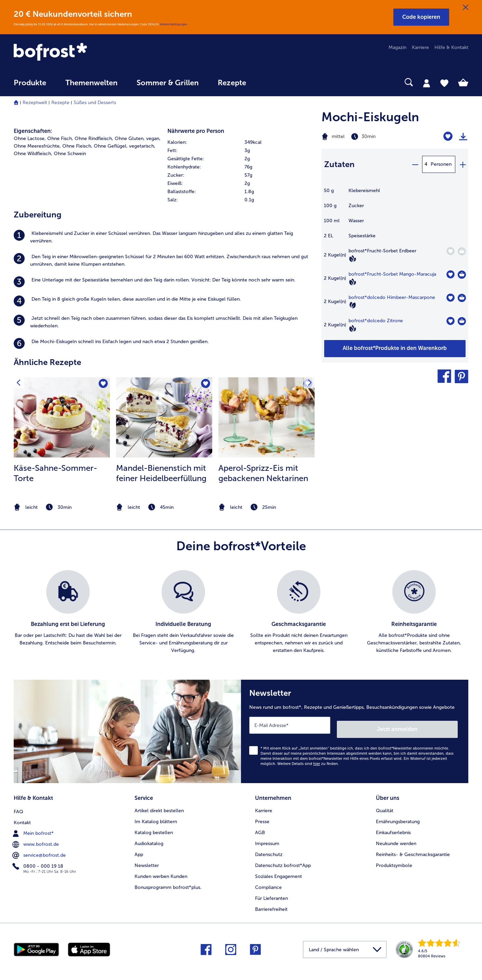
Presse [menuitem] (262, 815)
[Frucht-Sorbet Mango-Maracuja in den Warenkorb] (462, 275)
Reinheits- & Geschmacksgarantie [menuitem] (413, 848)
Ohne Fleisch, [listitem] (77, 146)
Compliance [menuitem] (268, 881)
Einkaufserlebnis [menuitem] (393, 826)
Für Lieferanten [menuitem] (271, 892)
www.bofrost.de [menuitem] (36, 837)
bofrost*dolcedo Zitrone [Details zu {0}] (376, 321)
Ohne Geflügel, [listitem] (111, 146)
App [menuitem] (139, 848)
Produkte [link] (30, 83)
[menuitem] (30, 86)
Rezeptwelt (35, 103)
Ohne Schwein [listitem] (70, 154)
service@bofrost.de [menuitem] (40, 848)
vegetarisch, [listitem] (142, 146)
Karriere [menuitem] (420, 47)
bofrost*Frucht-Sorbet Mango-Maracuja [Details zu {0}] (392, 274)
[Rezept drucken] (463, 137)
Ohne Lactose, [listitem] (30, 139)
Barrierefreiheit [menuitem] (271, 903)
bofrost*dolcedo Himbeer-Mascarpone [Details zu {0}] (392, 297)
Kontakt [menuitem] (22, 815)
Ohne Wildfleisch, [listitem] (33, 154)
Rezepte (60, 103)
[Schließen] (466, 8)
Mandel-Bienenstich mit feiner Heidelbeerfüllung (161, 473)
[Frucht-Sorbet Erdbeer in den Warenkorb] (462, 251)
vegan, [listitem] (153, 139)
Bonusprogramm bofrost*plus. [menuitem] (168, 881)
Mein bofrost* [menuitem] (34, 826)
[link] (82, 52)
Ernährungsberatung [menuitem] (398, 815)
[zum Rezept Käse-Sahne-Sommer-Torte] (62, 417)
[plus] (462, 164)
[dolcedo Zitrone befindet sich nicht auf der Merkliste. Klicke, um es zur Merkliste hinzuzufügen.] (450, 321)
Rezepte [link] (232, 83)
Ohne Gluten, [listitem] (130, 139)
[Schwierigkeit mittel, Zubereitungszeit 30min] (369, 137)
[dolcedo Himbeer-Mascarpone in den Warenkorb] (462, 298)
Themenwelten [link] (91, 83)
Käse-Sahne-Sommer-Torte (55, 473)
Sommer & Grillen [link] (168, 83)
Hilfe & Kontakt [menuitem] (451, 47)
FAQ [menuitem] (18, 805)
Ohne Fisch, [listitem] (60, 139)
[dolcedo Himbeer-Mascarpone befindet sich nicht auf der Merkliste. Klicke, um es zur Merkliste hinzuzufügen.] (450, 298)
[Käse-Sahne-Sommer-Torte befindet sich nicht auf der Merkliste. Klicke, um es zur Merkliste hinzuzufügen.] (103, 385)
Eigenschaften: (33, 131)
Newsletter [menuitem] (147, 859)
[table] (395, 263)
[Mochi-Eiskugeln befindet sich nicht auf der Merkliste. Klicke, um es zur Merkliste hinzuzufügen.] (448, 136)
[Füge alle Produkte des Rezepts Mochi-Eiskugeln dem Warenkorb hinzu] (395, 349)
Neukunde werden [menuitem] (396, 837)
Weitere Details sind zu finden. (308, 760)
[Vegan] (353, 259)
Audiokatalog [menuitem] (149, 837)
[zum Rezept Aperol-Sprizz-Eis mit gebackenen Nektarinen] (267, 417)
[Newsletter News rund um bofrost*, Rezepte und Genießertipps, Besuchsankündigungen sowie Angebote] (355, 729)
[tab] (427, 83)
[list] (241, 612)
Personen (441, 164)
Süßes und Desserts (95, 103)
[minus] (415, 164)
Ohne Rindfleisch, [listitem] (94, 139)
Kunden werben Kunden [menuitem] (161, 870)
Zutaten (339, 164)
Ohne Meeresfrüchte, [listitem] (37, 146)
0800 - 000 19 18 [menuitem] (39, 859)
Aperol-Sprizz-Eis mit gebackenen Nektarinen (263, 473)
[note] (62, 507)
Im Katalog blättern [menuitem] (156, 815)
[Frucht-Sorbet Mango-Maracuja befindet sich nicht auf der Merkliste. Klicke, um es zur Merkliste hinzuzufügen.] (450, 274)
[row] (241, 142)
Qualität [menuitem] (385, 805)
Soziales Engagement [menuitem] (278, 870)
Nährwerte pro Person (196, 131)
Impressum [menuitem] (267, 837)
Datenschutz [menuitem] (269, 848)
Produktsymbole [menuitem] (394, 859)
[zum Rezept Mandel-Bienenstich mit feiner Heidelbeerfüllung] (164, 417)
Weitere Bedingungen (174, 24)
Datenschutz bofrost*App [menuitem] (283, 859)
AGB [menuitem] (260, 826)
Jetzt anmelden (428, 725)
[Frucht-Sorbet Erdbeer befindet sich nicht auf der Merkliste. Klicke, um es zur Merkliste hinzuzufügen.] (450, 251)
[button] (421, 17)
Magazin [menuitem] (397, 47)
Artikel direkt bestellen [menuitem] (159, 805)
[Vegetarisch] (353, 305)
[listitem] (164, 237)
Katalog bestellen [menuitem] (154, 826)
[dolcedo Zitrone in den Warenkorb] (462, 321)
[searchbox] (270, 82)
